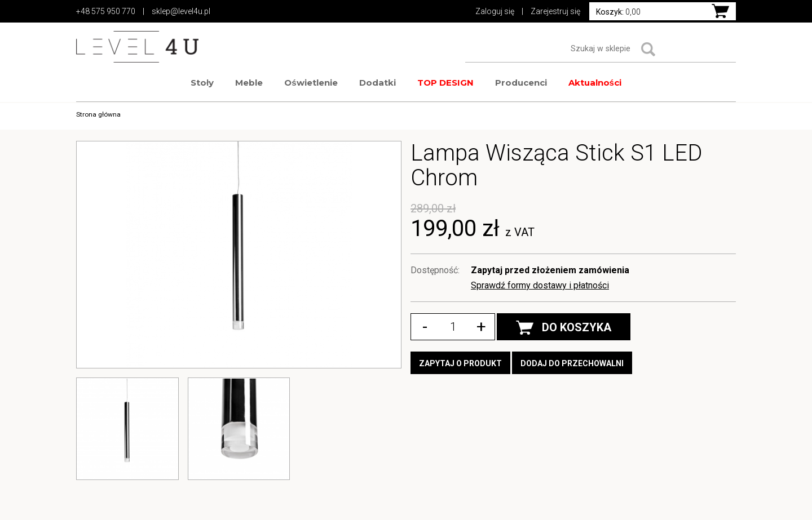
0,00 (618, 12)
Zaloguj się (495, 11)
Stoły (202, 83)
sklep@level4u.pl (181, 11)
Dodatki (378, 83)
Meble (249, 83)
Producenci (521, 83)
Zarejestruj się (555, 11)
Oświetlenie (311, 83)
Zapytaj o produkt (460, 363)
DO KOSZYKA (564, 328)
